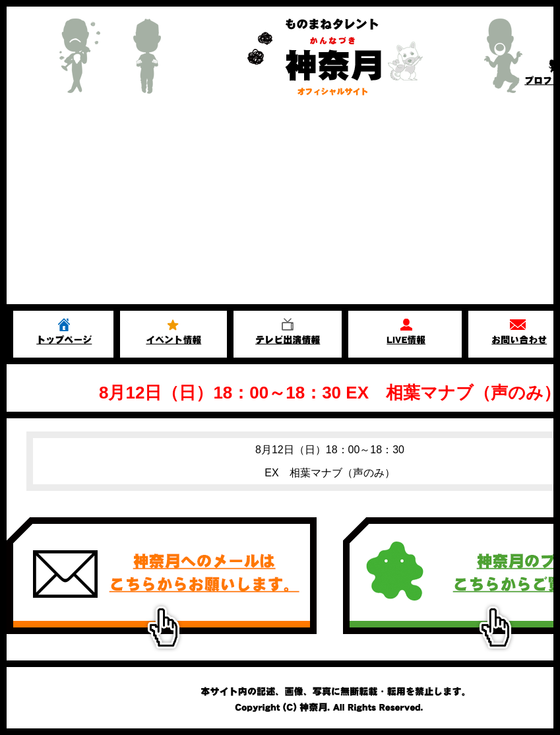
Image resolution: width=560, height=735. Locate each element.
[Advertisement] (280, 205)
